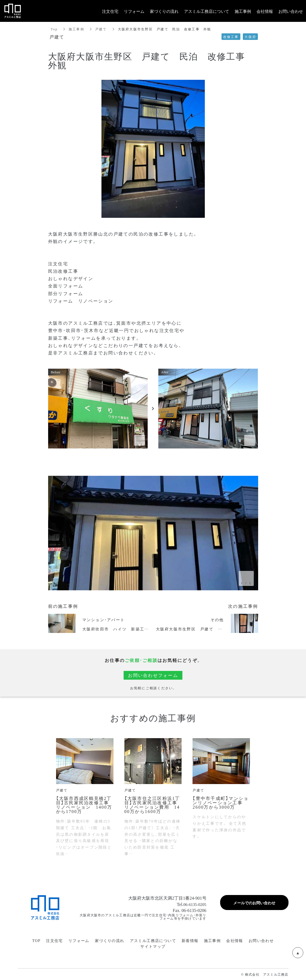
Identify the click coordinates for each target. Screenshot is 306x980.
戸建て (101, 29)
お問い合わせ (261, 940)
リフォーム (79, 940)
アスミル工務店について (153, 940)
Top (54, 29)
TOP (36, 940)
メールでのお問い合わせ (254, 903)
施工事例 (76, 29)
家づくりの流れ (110, 940)
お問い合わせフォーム (153, 675)
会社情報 (235, 940)
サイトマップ (153, 946)
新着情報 (190, 940)
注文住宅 (54, 940)
